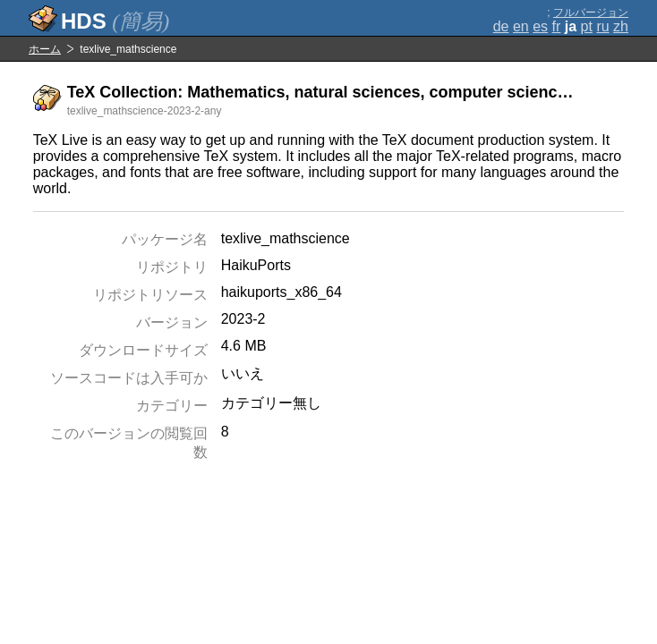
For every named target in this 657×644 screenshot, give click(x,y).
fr (557, 26)
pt (587, 26)
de (501, 26)
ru (602, 26)
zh (621, 26)
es (540, 26)
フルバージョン (591, 13)
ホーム (45, 49)
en (521, 26)
